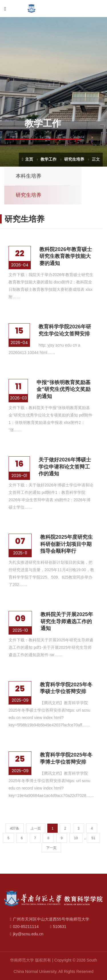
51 (93, 838)
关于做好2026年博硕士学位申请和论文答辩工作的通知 (65, 467)
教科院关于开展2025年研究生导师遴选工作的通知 (67, 621)
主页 (27, 159)
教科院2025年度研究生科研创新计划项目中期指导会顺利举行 (66, 544)
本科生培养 (29, 176)
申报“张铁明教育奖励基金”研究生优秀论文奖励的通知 (63, 389)
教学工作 (49, 159)
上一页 (36, 828)
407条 (15, 828)
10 (76, 838)
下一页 (51, 848)
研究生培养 (74, 159)
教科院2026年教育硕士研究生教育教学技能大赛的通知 (66, 256)
